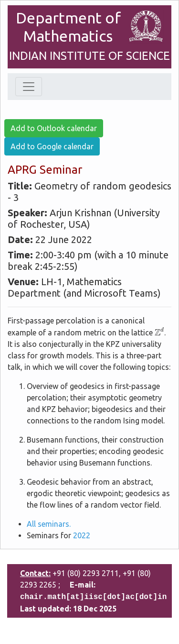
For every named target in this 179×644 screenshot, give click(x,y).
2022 (82, 535)
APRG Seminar (45, 170)
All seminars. (49, 524)
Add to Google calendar (52, 146)
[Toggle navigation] (29, 87)
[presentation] (159, 331)
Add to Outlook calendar (54, 128)
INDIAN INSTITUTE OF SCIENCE (89, 56)
